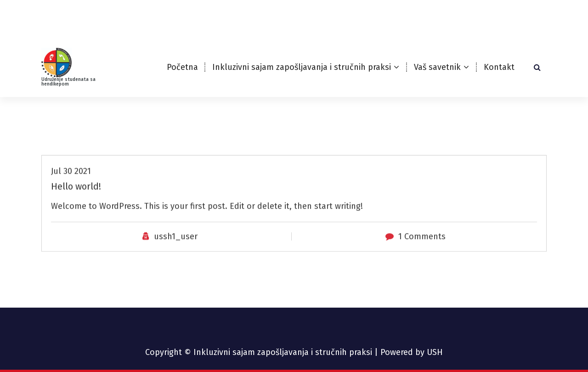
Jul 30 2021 (71, 186)
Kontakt (499, 67)
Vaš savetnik (437, 67)
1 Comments (422, 252)
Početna (182, 67)
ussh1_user (176, 252)
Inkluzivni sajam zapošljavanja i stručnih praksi (302, 67)
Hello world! (76, 201)
